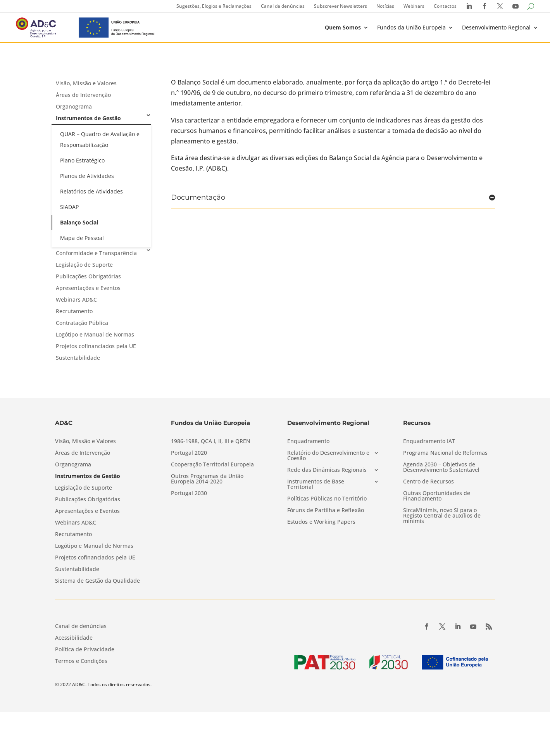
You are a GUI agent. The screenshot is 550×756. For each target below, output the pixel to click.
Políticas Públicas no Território (327, 499)
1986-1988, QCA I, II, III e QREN (211, 442)
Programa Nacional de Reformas (445, 453)
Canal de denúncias (283, 6)
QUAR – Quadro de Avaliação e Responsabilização (100, 139)
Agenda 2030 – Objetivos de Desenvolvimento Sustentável (441, 468)
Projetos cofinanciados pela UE (96, 346)
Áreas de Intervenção (83, 95)
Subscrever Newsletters (341, 6)
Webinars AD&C (76, 299)
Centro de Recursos (428, 482)
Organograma (74, 106)
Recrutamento (74, 311)
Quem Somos (343, 27)
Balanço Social (79, 222)
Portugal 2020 (189, 453)
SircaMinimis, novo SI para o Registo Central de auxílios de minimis (442, 516)
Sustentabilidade (78, 358)
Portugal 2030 (189, 494)
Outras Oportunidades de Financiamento (437, 496)
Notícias (385, 6)
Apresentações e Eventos (88, 288)
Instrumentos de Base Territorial (316, 485)
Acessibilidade (74, 638)
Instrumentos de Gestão (88, 118)
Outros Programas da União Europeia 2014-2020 (207, 479)
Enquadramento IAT (429, 442)
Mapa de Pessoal (82, 238)
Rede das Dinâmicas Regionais (327, 470)
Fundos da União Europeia (411, 27)
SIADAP (69, 207)
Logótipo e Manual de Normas (95, 334)
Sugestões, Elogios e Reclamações (214, 6)
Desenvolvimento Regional (496, 27)
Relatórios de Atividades (91, 191)
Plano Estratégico (82, 160)
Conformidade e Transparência (96, 253)
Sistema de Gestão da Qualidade (97, 581)
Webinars (414, 6)
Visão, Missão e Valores (86, 83)
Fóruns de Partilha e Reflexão (326, 511)
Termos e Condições (81, 661)
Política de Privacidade (85, 650)
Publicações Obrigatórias (88, 276)
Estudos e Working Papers (321, 522)
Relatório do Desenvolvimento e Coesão (328, 456)
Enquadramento (308, 442)
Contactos (445, 6)
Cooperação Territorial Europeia (212, 465)
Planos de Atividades (87, 176)
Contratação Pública (82, 323)
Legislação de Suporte (84, 265)
